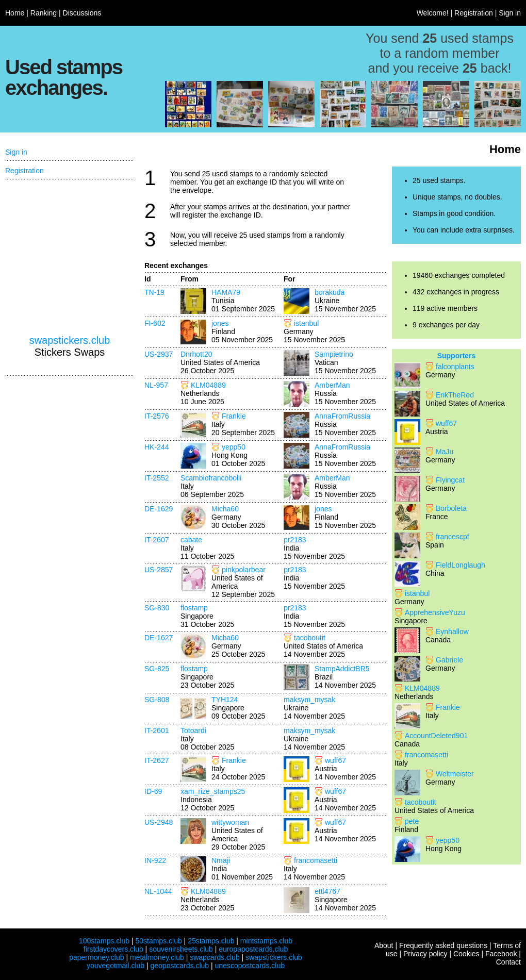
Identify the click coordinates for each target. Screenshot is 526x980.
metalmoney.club (157, 957)
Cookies (466, 954)
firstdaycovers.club (113, 949)
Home (15, 13)
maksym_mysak (309, 700)
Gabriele (449, 660)
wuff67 (335, 760)
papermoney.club (96, 957)
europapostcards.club (253, 949)
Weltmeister (455, 774)
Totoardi (193, 730)
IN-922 (155, 860)
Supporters (457, 356)
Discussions (82, 13)
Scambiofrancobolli (211, 478)
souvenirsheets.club (181, 949)
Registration (474, 13)
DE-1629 (159, 509)
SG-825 (157, 669)
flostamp (194, 608)
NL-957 (156, 385)
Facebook (501, 954)
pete (412, 821)
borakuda (330, 292)
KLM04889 (208, 385)
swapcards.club (215, 957)
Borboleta (451, 508)
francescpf (453, 537)
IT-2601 (157, 730)
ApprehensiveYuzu (435, 612)
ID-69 (153, 791)
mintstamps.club (266, 941)
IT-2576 (157, 416)
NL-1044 (158, 891)
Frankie (234, 416)
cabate (191, 540)
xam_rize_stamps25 (213, 791)
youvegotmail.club (116, 966)
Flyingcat (450, 480)
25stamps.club (211, 941)
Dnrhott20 (196, 354)
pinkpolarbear (244, 570)
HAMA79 (226, 292)
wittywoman (230, 822)
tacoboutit (310, 638)
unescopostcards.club (250, 966)
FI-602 (155, 323)
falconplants (455, 367)
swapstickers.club (70, 340)
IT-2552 (157, 478)
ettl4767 (327, 891)
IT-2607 (157, 540)
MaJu (445, 452)
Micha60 (225, 509)
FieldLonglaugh (461, 565)
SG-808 (157, 700)
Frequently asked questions (443, 945)
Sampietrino (334, 354)
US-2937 (159, 354)
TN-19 (154, 292)
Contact (508, 962)
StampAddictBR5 (342, 669)
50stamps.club (158, 941)
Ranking (44, 13)
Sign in (510, 13)
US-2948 (159, 822)
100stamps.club (104, 941)
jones (220, 323)
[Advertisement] (70, 257)
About (384, 945)
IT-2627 (157, 760)
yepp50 (234, 447)
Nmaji (221, 860)
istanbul (306, 323)
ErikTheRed (455, 395)
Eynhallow (452, 632)
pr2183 (295, 540)
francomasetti (316, 860)
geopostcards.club (180, 966)
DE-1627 (159, 638)
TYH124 (225, 700)
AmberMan (332, 385)
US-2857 (159, 570)
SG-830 (157, 608)
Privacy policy (425, 954)
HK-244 (157, 447)
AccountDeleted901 (436, 736)
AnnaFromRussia (342, 416)
